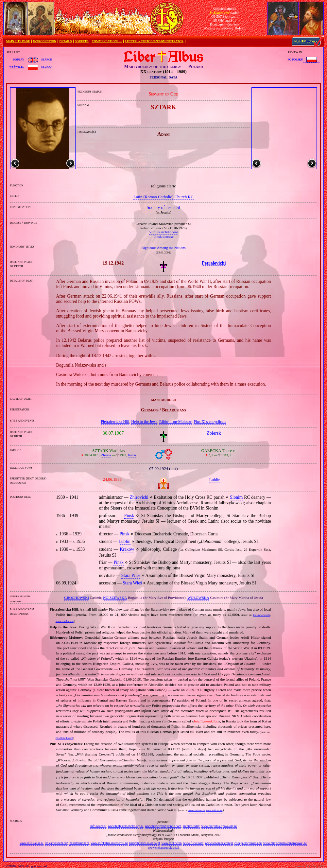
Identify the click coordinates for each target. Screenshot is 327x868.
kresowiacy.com (262, 615)
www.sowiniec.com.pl (219, 843)
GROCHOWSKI (77, 598)
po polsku (295, 59)
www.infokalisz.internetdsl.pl (109, 843)
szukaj (46, 66)
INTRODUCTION (44, 41)
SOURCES (82, 41)
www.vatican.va (197, 810)
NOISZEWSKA (115, 598)
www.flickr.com (172, 843)
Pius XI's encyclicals (210, 422)
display (18, 59)
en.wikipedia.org (64, 738)
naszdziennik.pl (79, 843)
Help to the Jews (144, 422)
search (47, 59)
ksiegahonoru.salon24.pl (145, 843)
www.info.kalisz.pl (32, 843)
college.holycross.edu (248, 843)
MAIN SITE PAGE (18, 41)
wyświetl (17, 66)
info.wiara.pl (98, 826)
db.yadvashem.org (56, 843)
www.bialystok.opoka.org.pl (126, 826)
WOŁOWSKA (198, 598)
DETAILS (65, 41)
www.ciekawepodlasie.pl (163, 848)
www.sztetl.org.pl (65, 621)
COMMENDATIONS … (107, 41)
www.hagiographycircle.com (163, 826)
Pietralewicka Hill (115, 422)
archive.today (191, 826)
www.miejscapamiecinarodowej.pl (285, 843)
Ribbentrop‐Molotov (175, 422)
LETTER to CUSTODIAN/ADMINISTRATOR (154, 41)
